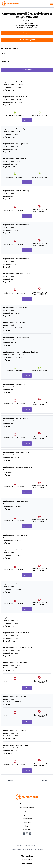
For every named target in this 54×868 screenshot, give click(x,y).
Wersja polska (27, 856)
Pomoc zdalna (27, 819)
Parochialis (27, 822)
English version (27, 860)
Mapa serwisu (27, 815)
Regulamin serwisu (27, 804)
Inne (27, 826)
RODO (27, 811)
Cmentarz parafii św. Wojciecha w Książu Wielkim (27, 15)
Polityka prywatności (27, 808)
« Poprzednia (8, 780)
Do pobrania (27, 830)
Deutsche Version (27, 863)
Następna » (47, 780)
